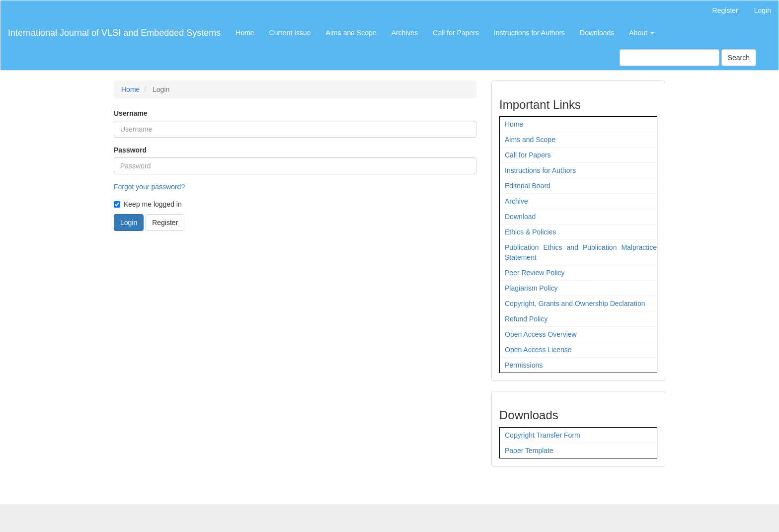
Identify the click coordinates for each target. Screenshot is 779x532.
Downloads (597, 33)
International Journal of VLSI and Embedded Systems (114, 33)
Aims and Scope (351, 33)
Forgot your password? (149, 187)
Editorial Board (528, 186)
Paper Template (529, 451)
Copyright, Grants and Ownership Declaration (575, 304)
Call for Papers (456, 33)
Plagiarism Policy (531, 288)
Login (763, 10)
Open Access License (538, 350)
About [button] (641, 33)
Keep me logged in (148, 204)
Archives (405, 33)
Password (130, 150)
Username (131, 113)
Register (725, 10)
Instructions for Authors (529, 33)
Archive (516, 201)
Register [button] (165, 223)
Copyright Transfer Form (543, 435)
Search (739, 58)
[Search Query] (669, 58)
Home (245, 33)
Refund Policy (526, 319)
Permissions (524, 365)
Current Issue (290, 33)
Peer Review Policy (535, 273)
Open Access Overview (541, 334)
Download (520, 217)
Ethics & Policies (530, 232)
